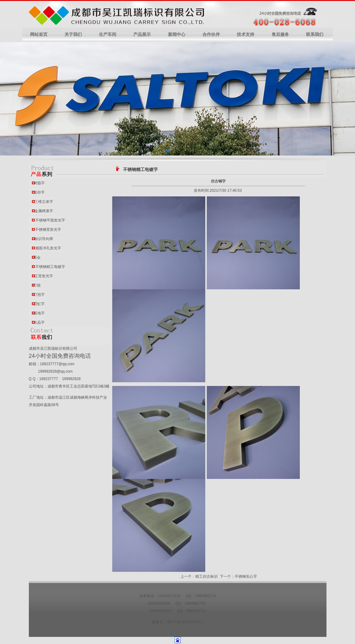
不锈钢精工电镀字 (50, 267)
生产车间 (108, 35)
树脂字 (39, 183)
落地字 (39, 313)
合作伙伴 (211, 35)
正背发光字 (44, 276)
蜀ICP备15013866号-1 (185, 622)
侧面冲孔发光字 (48, 248)
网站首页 (39, 35)
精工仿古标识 (206, 576)
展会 (37, 257)
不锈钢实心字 (246, 576)
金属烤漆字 (44, 211)
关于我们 (73, 35)
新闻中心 (177, 35)
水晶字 (39, 322)
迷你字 (39, 192)
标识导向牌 (44, 239)
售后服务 (280, 35)
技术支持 (246, 35)
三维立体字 (44, 202)
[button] (168, 151)
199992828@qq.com (55, 371)
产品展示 (142, 35)
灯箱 (37, 285)
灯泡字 (39, 295)
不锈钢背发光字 (48, 230)
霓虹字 (39, 304)
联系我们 (315, 35)
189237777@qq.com (57, 364)
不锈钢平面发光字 (50, 220)
